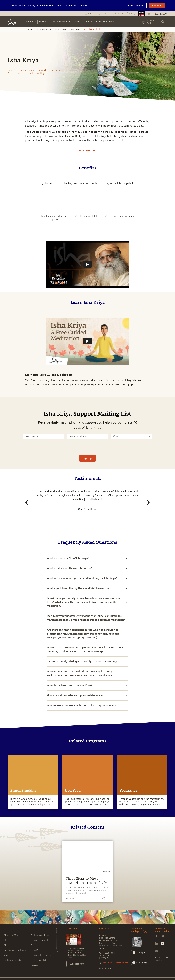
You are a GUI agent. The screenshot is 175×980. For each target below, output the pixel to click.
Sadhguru (31, 22)
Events (78, 22)
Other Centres (106, 968)
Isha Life (35, 950)
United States (134, 6)
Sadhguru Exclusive (13, 960)
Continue (157, 6)
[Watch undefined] (87, 264)
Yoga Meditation (44, 29)
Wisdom (44, 22)
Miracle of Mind (11, 935)
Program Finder (151, 22)
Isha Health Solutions (41, 955)
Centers (89, 22)
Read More (88, 151)
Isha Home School (39, 940)
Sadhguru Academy (40, 935)
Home (31, 29)
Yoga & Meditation (61, 22)
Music (7, 945)
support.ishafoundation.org (115, 963)
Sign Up (164, 14)
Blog (6, 940)
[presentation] (87, 447)
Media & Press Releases (15, 950)
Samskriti (35, 945)
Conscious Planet (105, 22)
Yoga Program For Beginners (67, 29)
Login (157, 14)
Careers (34, 965)
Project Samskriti (39, 960)
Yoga (6, 955)
